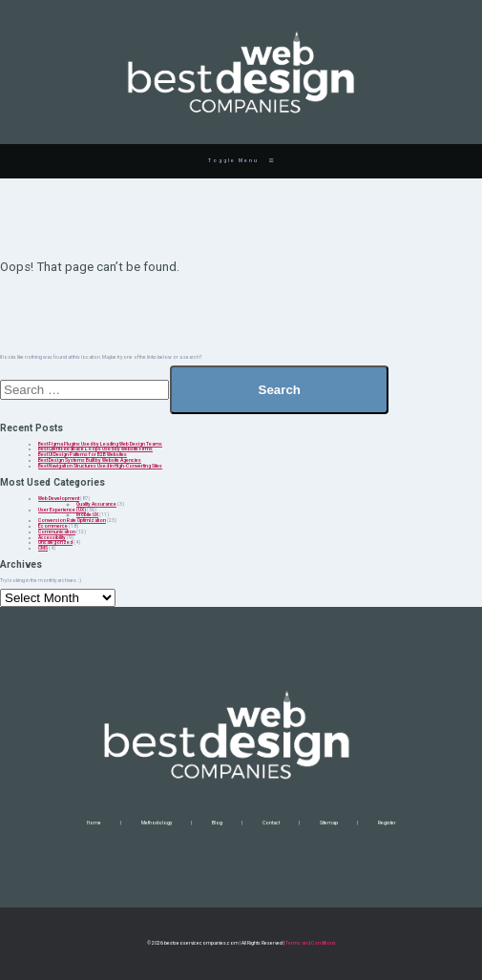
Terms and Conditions (311, 943)
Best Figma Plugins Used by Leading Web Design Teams (100, 444)
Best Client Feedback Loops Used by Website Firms (95, 448)
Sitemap (329, 823)
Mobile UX (87, 514)
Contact (271, 823)
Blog (217, 823)
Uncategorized (55, 542)
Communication (57, 532)
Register (387, 823)
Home (94, 823)
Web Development (59, 498)
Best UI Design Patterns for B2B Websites (83, 454)
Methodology (157, 823)
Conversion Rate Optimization (72, 520)
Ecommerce (53, 526)
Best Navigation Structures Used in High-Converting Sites (100, 466)
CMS (43, 548)
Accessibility (52, 537)
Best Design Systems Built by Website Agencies (90, 460)
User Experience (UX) (62, 510)
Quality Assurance (96, 504)
